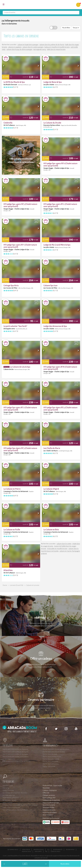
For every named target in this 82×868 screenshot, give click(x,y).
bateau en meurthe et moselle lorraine (57, 47)
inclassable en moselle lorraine (57, 549)
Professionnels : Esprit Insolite (52, 786)
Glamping (6, 788)
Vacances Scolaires (49, 805)
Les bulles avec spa (9, 795)
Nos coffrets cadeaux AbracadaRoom (15, 810)
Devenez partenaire (41, 700)
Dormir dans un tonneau (51, 764)
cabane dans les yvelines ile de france (52, 45)
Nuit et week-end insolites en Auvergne (15, 754)
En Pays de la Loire (9, 759)
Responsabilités (58, 850)
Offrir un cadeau (41, 659)
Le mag (41, 618)
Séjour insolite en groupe (51, 803)
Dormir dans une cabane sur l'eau (54, 752)
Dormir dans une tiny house (52, 757)
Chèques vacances (49, 795)
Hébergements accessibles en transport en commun (20, 805)
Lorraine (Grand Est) (17, 585)
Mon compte (38, 851)
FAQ (46, 851)
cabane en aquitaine (15, 47)
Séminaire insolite (48, 807)
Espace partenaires (49, 810)
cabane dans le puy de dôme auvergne (19, 49)
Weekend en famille (9, 800)
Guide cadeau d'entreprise (11, 807)
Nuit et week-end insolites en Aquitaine (15, 749)
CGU (48, 850)
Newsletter (46, 788)
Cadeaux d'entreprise (50, 790)
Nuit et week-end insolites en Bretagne (15, 752)
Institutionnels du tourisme (51, 800)
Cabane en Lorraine (33, 585)
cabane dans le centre (64, 544)
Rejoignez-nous (27, 851)
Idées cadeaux (8, 803)
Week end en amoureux (11, 798)
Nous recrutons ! (48, 815)
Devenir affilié (70, 850)
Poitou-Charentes (8, 790)
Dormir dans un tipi (49, 766)
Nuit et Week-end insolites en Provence (16, 757)
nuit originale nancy (40, 49)
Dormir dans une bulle (50, 754)
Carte (25, 864)
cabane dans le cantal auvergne (33, 47)
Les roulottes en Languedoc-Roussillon (15, 793)
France (5, 585)
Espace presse (26, 850)
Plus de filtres (66, 28)
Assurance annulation (50, 812)
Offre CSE (46, 793)
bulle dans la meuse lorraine (56, 49)
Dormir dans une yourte (50, 761)
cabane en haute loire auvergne (28, 45)
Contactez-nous (55, 851)
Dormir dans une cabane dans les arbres (56, 749)
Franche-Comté (8, 786)
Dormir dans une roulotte (51, 759)
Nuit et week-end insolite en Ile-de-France (16, 761)
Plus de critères (65, 864)
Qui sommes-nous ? (13, 850)
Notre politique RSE (49, 798)
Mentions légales (39, 850)
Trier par (76, 28)
